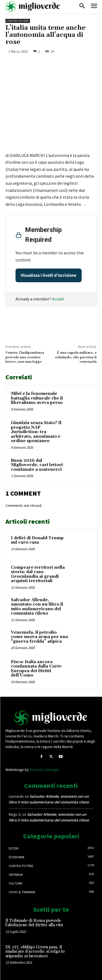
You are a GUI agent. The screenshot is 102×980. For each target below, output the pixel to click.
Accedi (58, 299)
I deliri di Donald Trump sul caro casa (37, 540)
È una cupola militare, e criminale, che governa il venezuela (76, 357)
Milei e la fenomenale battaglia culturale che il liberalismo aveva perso (37, 398)
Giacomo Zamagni (44, 770)
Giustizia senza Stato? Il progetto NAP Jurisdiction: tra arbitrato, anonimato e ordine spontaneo (36, 432)
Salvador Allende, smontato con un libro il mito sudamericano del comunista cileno (37, 607)
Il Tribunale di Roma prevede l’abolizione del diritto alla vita (34, 923)
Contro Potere (18, 21)
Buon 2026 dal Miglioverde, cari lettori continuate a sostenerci (37, 465)
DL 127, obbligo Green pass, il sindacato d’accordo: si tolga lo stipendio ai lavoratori (35, 952)
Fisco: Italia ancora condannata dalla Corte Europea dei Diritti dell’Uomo (36, 669)
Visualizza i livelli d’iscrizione (49, 275)
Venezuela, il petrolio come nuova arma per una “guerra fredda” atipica (39, 637)
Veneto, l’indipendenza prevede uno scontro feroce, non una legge (25, 357)
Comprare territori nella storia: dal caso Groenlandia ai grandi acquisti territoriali (38, 574)
